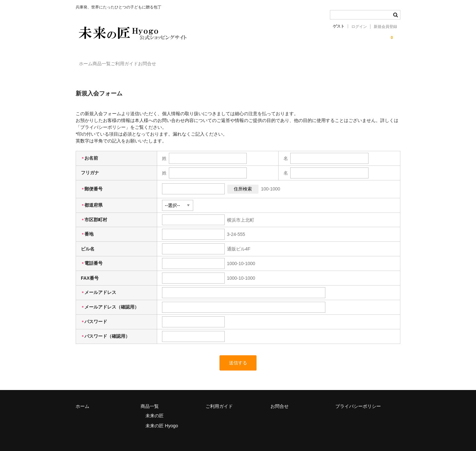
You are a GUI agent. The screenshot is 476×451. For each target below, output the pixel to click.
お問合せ (191, 61)
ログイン (359, 27)
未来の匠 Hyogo (162, 417)
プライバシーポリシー (358, 397)
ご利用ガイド (155, 61)
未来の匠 (155, 407)
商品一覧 (119, 61)
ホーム (89, 61)
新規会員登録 (385, 27)
